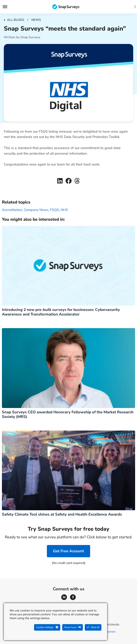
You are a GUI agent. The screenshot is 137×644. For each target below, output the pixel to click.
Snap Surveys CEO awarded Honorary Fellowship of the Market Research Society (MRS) (68, 414)
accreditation (12, 210)
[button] (60, 181)
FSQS (55, 210)
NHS (64, 210)
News (36, 20)
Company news (36, 210)
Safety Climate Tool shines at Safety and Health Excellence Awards (62, 514)
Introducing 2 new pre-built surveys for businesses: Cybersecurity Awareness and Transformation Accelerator (61, 312)
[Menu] (5, 7)
